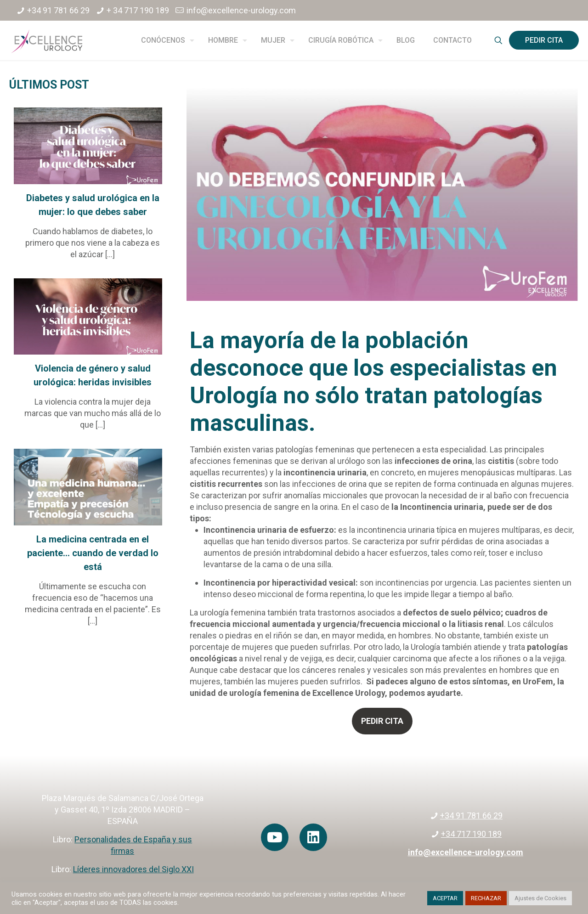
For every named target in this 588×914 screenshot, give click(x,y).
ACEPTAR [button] (445, 898)
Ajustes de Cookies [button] (540, 898)
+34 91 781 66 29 (58, 10)
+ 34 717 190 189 (138, 10)
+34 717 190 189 (471, 834)
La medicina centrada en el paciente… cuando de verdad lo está (93, 553)
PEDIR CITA (544, 40)
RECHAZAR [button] (486, 898)
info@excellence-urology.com (241, 10)
